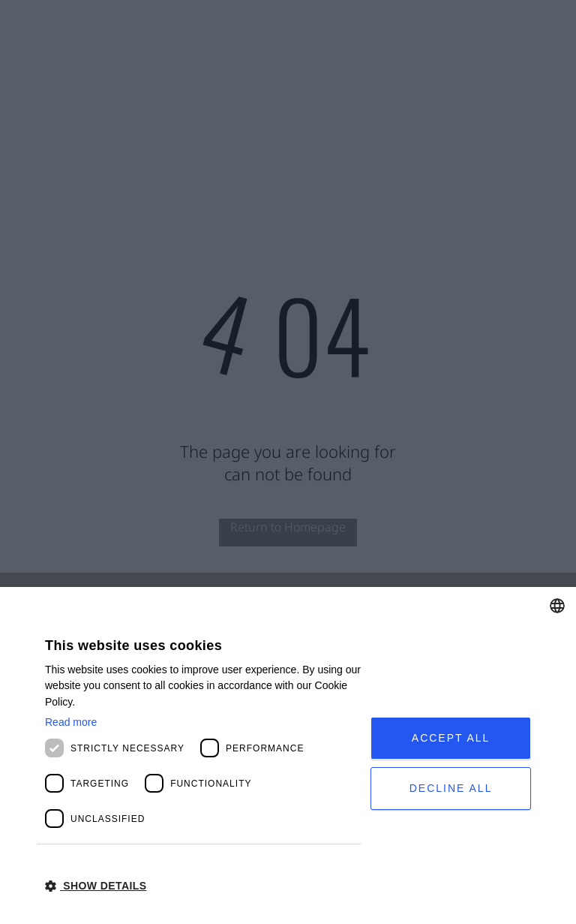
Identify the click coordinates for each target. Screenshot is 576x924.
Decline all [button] (451, 788)
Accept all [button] (451, 738)
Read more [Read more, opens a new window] (71, 722)
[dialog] (288, 755)
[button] (203, 885)
